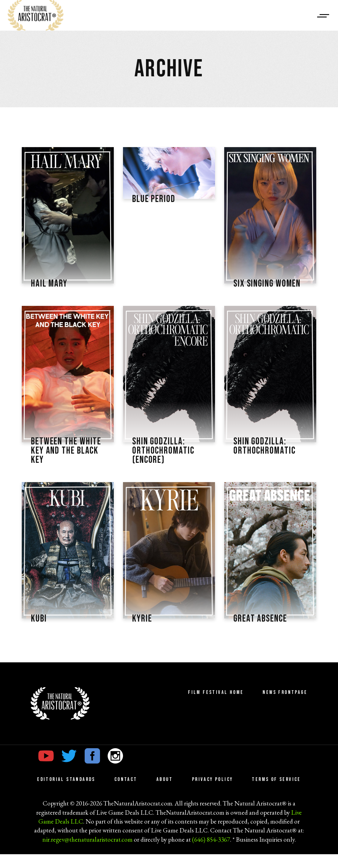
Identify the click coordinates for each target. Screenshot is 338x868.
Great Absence (263, 633)
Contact (126, 794)
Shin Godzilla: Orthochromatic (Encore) (165, 463)
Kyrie (143, 633)
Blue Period (156, 199)
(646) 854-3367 (211, 853)
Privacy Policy (213, 794)
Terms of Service (276, 794)
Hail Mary (51, 284)
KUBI (40, 633)
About (165, 794)
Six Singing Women (256, 289)
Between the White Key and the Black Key (60, 463)
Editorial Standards (66, 794)
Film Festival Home (216, 706)
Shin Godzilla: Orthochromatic (267, 458)
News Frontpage (285, 706)
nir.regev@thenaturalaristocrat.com (87, 853)
